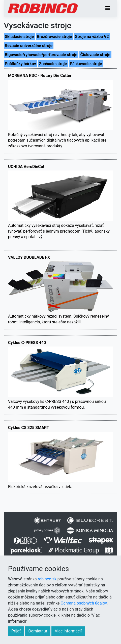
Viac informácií (68, 631)
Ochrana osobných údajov (84, 603)
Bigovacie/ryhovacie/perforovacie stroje (41, 55)
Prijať (16, 631)
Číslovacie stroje (95, 55)
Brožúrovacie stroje (54, 37)
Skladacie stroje (19, 37)
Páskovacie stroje (86, 64)
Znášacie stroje (53, 64)
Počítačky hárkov (20, 64)
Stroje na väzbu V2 (92, 37)
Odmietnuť (38, 631)
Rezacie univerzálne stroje (29, 46)
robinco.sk (47, 579)
